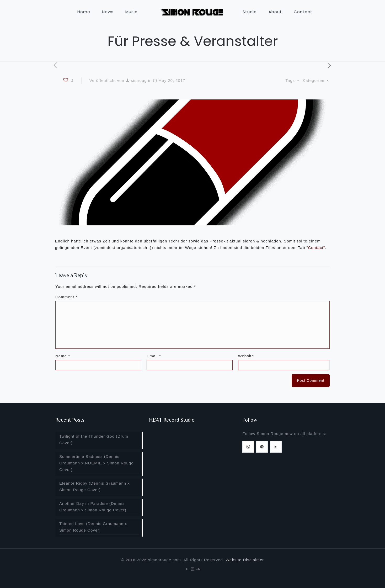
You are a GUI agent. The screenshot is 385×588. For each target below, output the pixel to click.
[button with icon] (248, 447)
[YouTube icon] (187, 569)
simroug (139, 80)
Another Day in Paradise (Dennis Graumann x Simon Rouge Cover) (93, 507)
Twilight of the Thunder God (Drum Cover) (94, 439)
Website (246, 356)
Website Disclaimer (245, 560)
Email (154, 356)
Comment (66, 297)
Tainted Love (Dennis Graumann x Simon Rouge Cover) (93, 527)
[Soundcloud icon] (198, 569)
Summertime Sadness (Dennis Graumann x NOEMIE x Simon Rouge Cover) (97, 463)
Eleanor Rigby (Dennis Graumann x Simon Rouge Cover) (95, 486)
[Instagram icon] (193, 569)
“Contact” (316, 248)
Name (63, 356)
